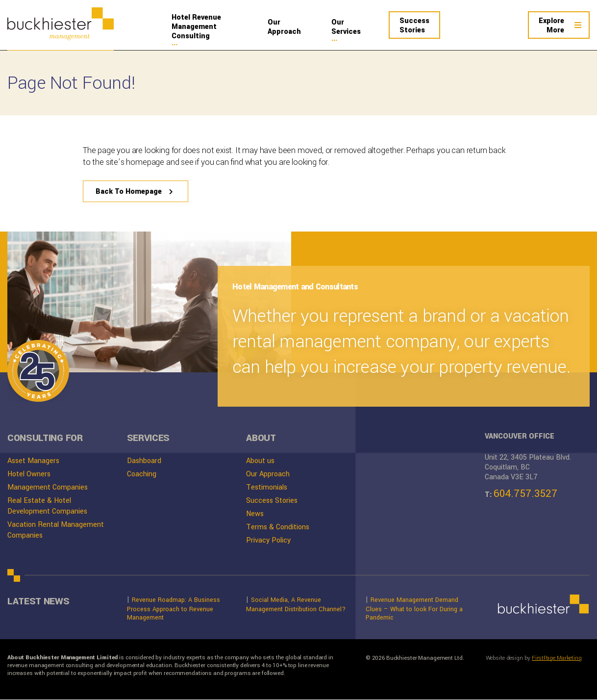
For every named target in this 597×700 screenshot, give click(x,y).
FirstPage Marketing (557, 659)
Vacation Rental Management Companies (56, 531)
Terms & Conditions (278, 528)
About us (260, 461)
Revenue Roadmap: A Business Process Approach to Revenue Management (174, 609)
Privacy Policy (268, 541)
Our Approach (268, 475)
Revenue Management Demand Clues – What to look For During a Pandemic (414, 609)
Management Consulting (207, 27)
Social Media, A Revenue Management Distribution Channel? (296, 605)
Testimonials (267, 488)
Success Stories (272, 501)
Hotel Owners (29, 475)
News (255, 514)
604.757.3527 (525, 494)
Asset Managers (33, 461)
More (551, 26)
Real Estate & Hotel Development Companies (47, 506)
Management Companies (48, 488)
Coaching (142, 475)
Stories (414, 26)
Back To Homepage (126, 192)
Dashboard (144, 461)
